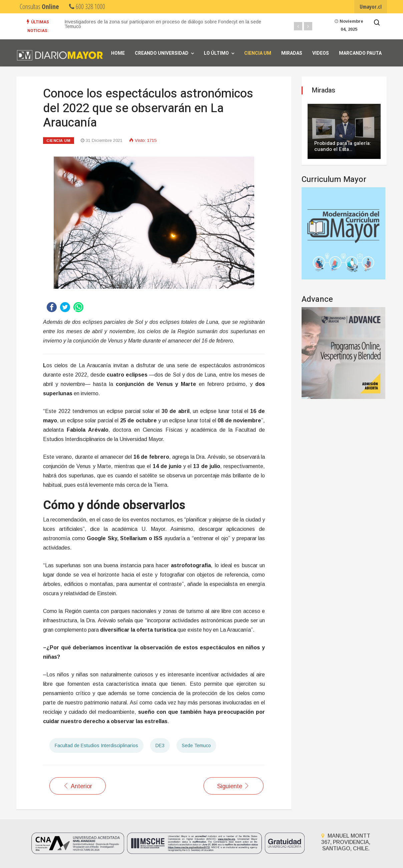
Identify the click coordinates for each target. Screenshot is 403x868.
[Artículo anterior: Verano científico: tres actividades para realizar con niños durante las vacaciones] (78, 786)
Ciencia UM (258, 53)
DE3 (160, 745)
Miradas (292, 53)
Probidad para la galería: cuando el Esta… (343, 146)
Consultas (39, 7)
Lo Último (216, 53)
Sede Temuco (196, 745)
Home (118, 53)
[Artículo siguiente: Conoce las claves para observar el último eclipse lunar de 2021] (234, 786)
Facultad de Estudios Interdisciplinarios (96, 745)
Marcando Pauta (360, 53)
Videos (321, 53)
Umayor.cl (371, 7)
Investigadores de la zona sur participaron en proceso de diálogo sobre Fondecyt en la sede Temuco (163, 24)
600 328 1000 (87, 7)
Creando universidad (162, 53)
